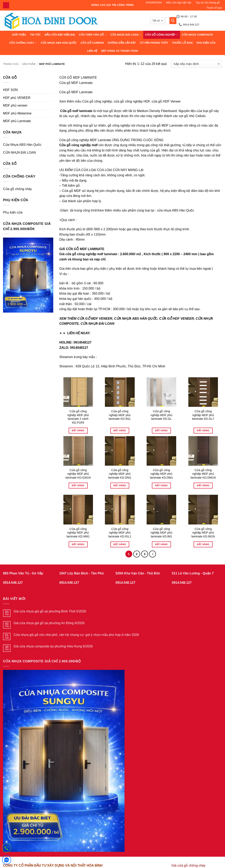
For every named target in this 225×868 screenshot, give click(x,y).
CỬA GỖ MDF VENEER (95, 319)
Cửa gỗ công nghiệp (97, 101)
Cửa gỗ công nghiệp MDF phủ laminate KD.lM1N (203, 533)
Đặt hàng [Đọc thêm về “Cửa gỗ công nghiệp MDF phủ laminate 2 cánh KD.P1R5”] (78, 430)
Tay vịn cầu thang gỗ (208, 3)
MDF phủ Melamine (17, 113)
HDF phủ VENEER (17, 98)
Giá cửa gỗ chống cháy (189, 865)
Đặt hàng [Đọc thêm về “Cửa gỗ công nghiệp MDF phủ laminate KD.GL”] (161, 430)
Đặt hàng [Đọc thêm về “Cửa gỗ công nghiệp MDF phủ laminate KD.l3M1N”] (203, 485)
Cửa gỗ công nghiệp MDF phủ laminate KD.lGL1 (120, 533)
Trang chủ (11, 64)
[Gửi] (173, 21)
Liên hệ (92, 51)
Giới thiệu (19, 35)
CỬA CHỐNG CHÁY (23, 43)
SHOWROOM (154, 3)
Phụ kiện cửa (206, 43)
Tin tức (35, 35)
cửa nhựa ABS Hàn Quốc (175, 210)
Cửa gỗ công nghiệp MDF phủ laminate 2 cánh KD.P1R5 (78, 417)
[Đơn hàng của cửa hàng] (196, 64)
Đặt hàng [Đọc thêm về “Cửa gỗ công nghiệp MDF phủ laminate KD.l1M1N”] (78, 485)
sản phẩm (29, 64)
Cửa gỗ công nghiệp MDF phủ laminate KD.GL (162, 415)
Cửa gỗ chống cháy (17, 189)
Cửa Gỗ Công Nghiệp (162, 35)
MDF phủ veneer (15, 105)
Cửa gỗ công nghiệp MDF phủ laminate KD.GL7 (203, 415)
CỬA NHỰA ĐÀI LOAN (126, 35)
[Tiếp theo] (152, 554)
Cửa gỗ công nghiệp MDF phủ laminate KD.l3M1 (161, 474)
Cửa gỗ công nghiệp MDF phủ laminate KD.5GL (120, 415)
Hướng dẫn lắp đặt (122, 43)
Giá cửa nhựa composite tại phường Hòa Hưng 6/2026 (53, 646)
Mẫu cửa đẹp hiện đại (179, 3)
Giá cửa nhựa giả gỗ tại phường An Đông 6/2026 (49, 623)
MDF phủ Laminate (17, 121)
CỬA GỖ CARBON (92, 43)
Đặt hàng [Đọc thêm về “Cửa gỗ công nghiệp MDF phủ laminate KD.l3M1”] (161, 485)
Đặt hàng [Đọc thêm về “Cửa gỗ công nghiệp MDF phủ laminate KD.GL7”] (203, 430)
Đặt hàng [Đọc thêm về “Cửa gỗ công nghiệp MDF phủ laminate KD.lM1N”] (203, 544)
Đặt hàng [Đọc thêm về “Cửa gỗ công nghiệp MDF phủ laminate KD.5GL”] (120, 430)
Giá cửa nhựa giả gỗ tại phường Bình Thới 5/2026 (50, 611)
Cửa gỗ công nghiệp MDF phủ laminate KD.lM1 (162, 533)
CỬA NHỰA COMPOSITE (197, 35)
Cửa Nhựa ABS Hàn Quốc (59, 43)
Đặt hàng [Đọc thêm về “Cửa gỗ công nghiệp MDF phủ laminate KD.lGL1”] (120, 544)
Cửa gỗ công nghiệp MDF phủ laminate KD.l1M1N (78, 474)
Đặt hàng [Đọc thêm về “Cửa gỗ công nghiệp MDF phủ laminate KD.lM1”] (161, 544)
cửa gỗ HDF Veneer (166, 101)
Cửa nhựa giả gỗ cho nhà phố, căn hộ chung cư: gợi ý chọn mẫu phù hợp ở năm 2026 (76, 635)
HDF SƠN (10, 90)
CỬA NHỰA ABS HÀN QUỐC (136, 319)
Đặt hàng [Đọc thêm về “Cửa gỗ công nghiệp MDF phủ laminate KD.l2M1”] (120, 485)
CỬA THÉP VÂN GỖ (93, 35)
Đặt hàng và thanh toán (120, 51)
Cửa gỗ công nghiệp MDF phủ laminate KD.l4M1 (78, 533)
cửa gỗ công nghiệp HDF (132, 101)
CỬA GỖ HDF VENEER (176, 319)
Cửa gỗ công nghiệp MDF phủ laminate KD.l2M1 (120, 474)
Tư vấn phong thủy (154, 43)
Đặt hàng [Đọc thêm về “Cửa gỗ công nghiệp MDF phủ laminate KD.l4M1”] (78, 544)
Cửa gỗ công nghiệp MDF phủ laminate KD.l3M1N (203, 474)
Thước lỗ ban (214, 8)
